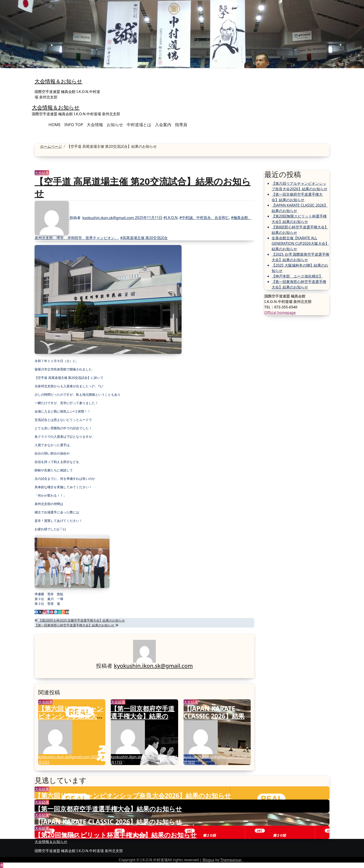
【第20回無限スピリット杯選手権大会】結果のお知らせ (116, 835)
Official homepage (280, 313)
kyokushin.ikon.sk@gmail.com (109, 218)
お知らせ (115, 125)
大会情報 (95, 125)
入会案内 (163, 125)
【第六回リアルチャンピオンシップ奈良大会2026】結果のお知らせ (71, 716)
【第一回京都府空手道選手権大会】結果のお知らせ (143, 716)
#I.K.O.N (170, 218)
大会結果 (42, 173)
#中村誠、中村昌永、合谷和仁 (204, 218)
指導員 (181, 125)
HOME (55, 125)
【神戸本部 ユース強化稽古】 (297, 276)
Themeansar (231, 860)
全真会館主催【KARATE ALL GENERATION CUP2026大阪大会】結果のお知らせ (300, 243)
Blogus (208, 860)
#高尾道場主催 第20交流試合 (144, 238)
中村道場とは (139, 125)
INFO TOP (74, 125)
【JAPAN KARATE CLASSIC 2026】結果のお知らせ (214, 716)
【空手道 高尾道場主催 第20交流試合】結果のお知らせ (143, 187)
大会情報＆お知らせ (58, 81)
